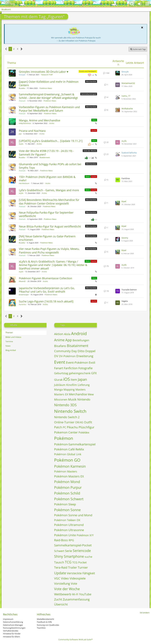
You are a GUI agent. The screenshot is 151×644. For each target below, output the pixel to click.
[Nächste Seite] (22, 49)
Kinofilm (72, 385)
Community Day (65, 351)
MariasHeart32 (128, 83)
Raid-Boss (61, 540)
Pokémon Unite (65, 535)
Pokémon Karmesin (70, 466)
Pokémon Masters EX (69, 476)
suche (88, 557)
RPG (71, 540)
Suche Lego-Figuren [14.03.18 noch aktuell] (46, 301)
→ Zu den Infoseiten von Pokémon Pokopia (76, 41)
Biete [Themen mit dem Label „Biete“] (94, 120)
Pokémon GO (67, 460)
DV (56, 356)
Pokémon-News (46, 88)
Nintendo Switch (70, 411)
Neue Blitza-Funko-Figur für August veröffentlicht (50, 226)
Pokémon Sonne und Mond (73, 515)
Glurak (58, 380)
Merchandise (78, 394)
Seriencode (82, 551)
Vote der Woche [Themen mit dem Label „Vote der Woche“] (90, 151)
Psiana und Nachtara (32, 131)
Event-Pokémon (77, 363)
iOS (67, 379)
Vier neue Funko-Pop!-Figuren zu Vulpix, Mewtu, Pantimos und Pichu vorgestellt (49, 251)
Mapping (69, 389)
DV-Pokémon (67, 356)
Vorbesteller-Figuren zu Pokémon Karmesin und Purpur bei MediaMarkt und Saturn (49, 109)
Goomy (125, 238)
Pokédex (84, 432)
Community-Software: (75, 639)
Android (79, 333)
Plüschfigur (86, 427)
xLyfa (21, 144)
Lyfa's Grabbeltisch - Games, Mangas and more (49, 190)
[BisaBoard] (8, 3)
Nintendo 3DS (65, 405)
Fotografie (85, 368)
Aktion (59, 334)
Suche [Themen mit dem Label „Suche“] (94, 130)
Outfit (88, 422)
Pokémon (64, 438)
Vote (74, 583)
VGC (57, 578)
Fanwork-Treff (47, 75)
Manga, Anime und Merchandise (40, 120)
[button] (147, 4)
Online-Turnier (64, 422)
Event (60, 362)
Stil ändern (145, 613)
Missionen (61, 399)
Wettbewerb (63, 594)
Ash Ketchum (24, 183)
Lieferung (84, 385)
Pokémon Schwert (69, 499)
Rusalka (22, 88)
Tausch (59, 562)
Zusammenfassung (76, 599)
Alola (67, 334)
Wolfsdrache (127, 109)
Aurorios (22, 304)
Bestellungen (81, 340)
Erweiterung (85, 356)
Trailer (72, 567)
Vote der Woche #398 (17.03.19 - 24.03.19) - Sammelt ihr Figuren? (46, 153)
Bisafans (60, 346)
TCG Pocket (79, 562)
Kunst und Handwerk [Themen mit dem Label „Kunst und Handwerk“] (88, 71)
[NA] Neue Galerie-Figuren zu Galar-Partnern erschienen (47, 238)
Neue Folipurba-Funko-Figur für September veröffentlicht (46, 214)
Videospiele (78, 578)
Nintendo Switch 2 (67, 417)
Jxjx (20, 134)
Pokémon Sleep (65, 504)
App (69, 340)
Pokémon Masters (66, 471)
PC (64, 427)
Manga (58, 389)
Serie (68, 551)
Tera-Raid (61, 567)
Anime (59, 340)
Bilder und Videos (13, 337)
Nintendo (84, 399)
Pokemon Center (66, 432)
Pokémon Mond (67, 482)
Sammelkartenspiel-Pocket (73, 545)
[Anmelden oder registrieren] (140, 4)
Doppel (90, 351)
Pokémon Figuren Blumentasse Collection (45, 278)
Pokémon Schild (67, 493)
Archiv (52, 123)
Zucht (58, 599)
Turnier (83, 567)
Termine (9, 341)
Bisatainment (45, 157)
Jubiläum (60, 385)
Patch (58, 427)
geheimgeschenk (80, 373)
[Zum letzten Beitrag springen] (118, 73)
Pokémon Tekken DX (67, 520)
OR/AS (79, 422)
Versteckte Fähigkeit (81, 573)
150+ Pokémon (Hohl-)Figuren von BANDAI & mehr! (47, 179)
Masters (80, 389)
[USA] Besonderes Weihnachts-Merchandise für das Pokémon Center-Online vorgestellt (49, 202)
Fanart (59, 368)
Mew (91, 394)
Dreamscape (24, 294)
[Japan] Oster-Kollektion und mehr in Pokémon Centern (49, 83)
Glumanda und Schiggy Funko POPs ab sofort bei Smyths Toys (50, 166)
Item (74, 380)
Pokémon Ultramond (69, 525)
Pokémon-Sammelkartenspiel (75, 444)
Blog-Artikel (11, 350)
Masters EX (61, 394)
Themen (9, 333)
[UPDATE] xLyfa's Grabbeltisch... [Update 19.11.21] (51, 141)
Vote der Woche (67, 589)
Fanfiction (71, 368)
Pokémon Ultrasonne (69, 530)
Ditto (81, 351)
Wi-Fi (75, 594)
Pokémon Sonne (67, 510)
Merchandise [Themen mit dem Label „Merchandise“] (91, 81)
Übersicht (61, 604)
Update (60, 573)
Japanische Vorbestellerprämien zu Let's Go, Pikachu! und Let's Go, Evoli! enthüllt (47, 290)
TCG (68, 562)
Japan (82, 379)
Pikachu (72, 427)
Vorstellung (62, 583)
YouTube (85, 594)
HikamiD (22, 281)
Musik (72, 399)
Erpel (124, 201)
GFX (94, 373)
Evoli (92, 363)
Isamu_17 (126, 96)
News (8, 346)
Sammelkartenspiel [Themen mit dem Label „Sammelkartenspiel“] (89, 94)
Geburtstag (61, 373)
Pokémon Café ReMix (69, 449)
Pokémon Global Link (68, 454)
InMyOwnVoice (25, 123)
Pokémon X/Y (85, 535)
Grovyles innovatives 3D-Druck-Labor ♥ (44, 72)
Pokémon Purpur (68, 487)
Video (65, 578)
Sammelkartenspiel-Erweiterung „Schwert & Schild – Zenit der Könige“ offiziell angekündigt (48, 96)
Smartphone (74, 556)
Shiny (59, 556)
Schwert (59, 551)
